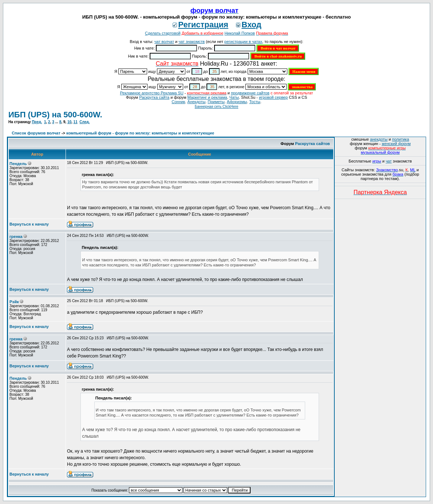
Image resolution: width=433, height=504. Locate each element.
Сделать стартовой (163, 33)
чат (389, 161)
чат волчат (164, 42)
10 (69, 122)
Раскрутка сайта (154, 97)
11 (76, 122)
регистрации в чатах (243, 42)
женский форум (396, 144)
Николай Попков (240, 33)
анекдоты (379, 139)
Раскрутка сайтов (312, 144)
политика (401, 139)
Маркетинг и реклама (207, 97)
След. (84, 122)
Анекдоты (197, 102)
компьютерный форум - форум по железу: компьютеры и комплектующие (140, 133)
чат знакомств (192, 42)
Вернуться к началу (29, 224)
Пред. (37, 122)
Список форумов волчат (36, 133)
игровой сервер (273, 97)
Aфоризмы (237, 102)
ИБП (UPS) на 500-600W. (55, 115)
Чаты (234, 97)
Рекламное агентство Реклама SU (151, 93)
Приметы (216, 102)
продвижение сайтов (250, 93)
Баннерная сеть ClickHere (217, 107)
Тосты (255, 102)
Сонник (178, 102)
